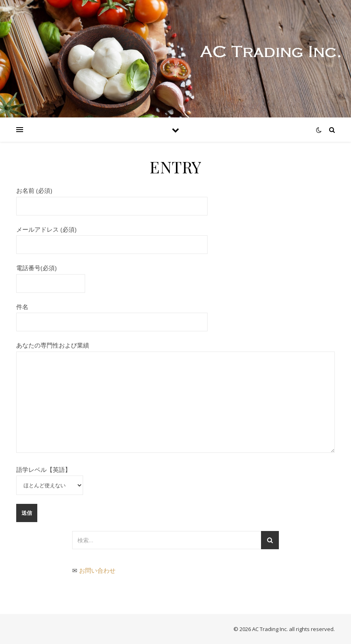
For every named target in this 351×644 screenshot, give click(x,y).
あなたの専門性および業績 (175, 398)
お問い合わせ (97, 570)
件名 (112, 314)
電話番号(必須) (51, 275)
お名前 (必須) (112, 198)
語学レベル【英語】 (50, 477)
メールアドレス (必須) (112, 237)
